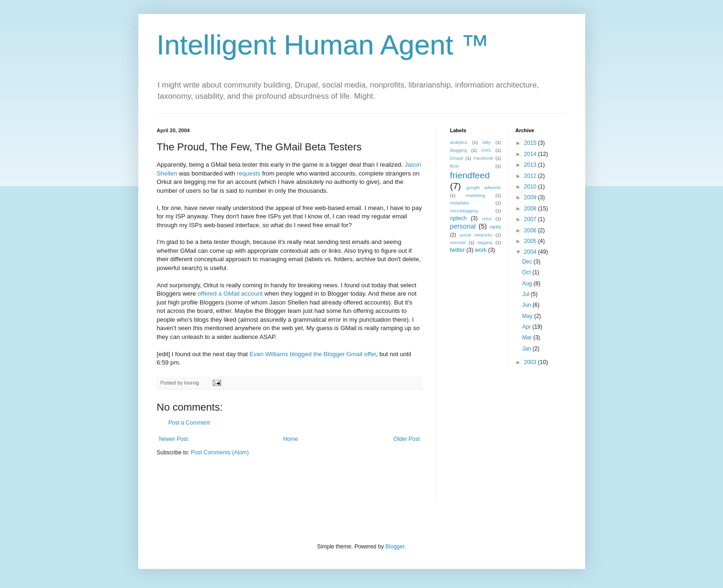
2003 (531, 362)
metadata (459, 203)
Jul (526, 294)
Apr (527, 327)
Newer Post (174, 439)
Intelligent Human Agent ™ (323, 45)
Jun (527, 305)
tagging (485, 242)
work (481, 250)
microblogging (464, 211)
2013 (531, 165)
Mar (527, 338)
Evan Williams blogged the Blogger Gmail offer (313, 354)
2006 (531, 230)
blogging (459, 150)
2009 (531, 197)
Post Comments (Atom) (220, 453)
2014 (531, 154)
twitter (458, 250)
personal (463, 226)
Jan (527, 349)
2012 (531, 176)
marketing (475, 195)
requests (249, 173)
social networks (476, 235)
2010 (531, 187)
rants (495, 227)
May (528, 316)
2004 (531, 252)
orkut (487, 219)
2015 (531, 143)
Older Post (407, 439)
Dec (528, 262)
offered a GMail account (230, 294)
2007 (531, 219)
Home (291, 439)
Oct (527, 272)
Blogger (395, 547)
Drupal (457, 158)
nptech (459, 218)
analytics (459, 142)
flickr (455, 166)
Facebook (483, 158)
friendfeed (470, 175)
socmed (458, 242)
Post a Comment (189, 423)
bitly (487, 142)
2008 (531, 209)
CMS (486, 150)
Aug (528, 284)
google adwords (484, 187)
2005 (531, 241)
